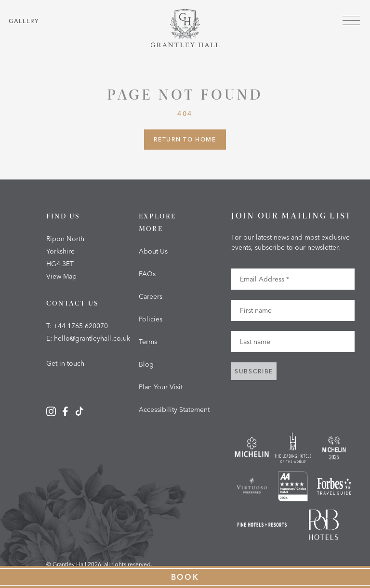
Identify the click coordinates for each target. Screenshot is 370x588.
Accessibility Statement (174, 409)
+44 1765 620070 (81, 326)
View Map (61, 276)
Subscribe (254, 371)
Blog (146, 364)
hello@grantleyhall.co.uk (92, 338)
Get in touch (65, 363)
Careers (151, 296)
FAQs (147, 274)
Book (185, 577)
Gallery (24, 21)
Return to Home (185, 139)
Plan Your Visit (161, 387)
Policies (151, 319)
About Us (153, 251)
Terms (148, 342)
